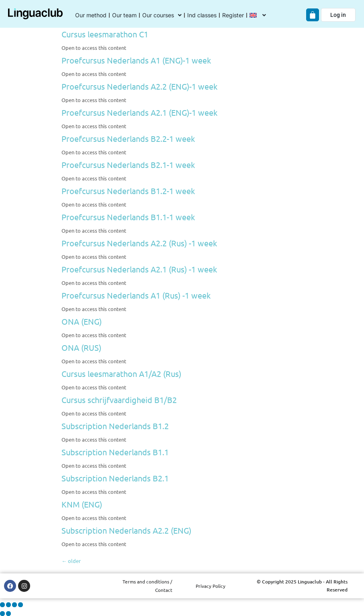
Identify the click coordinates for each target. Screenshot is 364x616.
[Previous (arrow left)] (2, 614)
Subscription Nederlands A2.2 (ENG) (126, 530)
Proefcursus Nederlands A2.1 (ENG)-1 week (139, 112)
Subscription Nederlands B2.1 (115, 478)
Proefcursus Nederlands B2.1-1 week (128, 165)
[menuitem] (258, 15)
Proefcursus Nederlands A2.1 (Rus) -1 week (139, 269)
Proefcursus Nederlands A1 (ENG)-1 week (136, 60)
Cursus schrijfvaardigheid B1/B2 (119, 400)
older (71, 561)
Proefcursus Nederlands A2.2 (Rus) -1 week (139, 243)
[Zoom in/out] (2, 605)
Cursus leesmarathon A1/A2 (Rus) (121, 373)
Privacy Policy (211, 586)
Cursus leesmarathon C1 (105, 34)
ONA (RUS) (81, 347)
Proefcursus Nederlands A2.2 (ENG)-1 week (139, 86)
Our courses (162, 15)
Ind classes (202, 15)
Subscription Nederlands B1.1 (115, 452)
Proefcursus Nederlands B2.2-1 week (128, 138)
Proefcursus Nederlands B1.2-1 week (128, 191)
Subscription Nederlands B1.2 (115, 426)
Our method (91, 15)
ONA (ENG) (82, 321)
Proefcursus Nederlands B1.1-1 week (128, 217)
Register (233, 15)
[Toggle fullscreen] (8, 605)
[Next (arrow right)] (8, 614)
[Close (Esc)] (20, 605)
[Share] (14, 605)
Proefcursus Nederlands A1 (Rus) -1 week (136, 295)
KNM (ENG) (82, 504)
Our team (124, 15)
